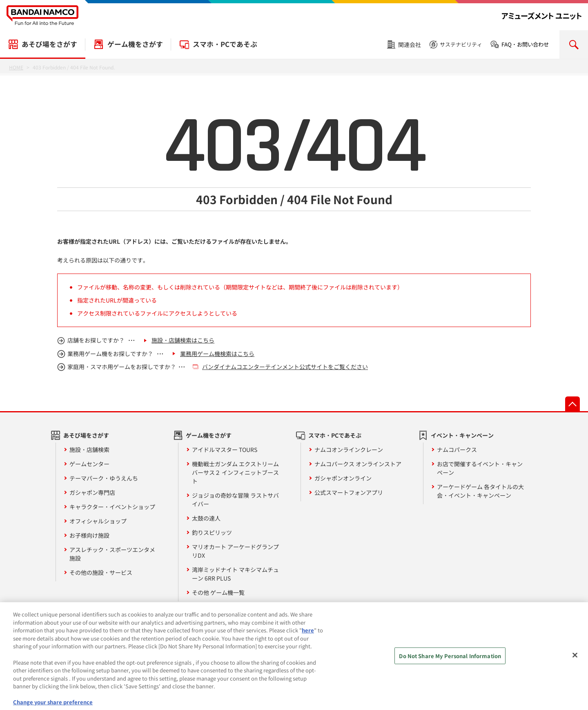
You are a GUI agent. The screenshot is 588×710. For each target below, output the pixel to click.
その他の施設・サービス (101, 572)
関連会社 (410, 45)
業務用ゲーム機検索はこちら (217, 354)
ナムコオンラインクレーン (349, 450)
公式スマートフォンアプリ (349, 492)
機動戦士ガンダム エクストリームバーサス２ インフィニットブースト (235, 472)
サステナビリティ (461, 44)
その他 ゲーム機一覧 (218, 592)
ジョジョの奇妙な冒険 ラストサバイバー (235, 500)
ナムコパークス (457, 450)
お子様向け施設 (89, 535)
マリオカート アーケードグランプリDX (235, 551)
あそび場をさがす (49, 44)
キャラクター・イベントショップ (112, 507)
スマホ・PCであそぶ (225, 44)
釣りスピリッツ (212, 532)
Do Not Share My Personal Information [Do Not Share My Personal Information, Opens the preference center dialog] (450, 660)
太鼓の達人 (206, 518)
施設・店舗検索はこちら (183, 340)
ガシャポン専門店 (92, 492)
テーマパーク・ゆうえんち (104, 478)
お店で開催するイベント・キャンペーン (480, 468)
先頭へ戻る (572, 404)
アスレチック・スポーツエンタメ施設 (112, 554)
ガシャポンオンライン (343, 478)
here (308, 634)
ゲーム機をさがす (135, 44)
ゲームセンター (89, 464)
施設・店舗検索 (89, 450)
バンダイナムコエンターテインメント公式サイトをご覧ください (285, 367)
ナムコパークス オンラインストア (358, 464)
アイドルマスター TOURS (225, 450)
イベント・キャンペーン (462, 435)
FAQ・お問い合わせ (525, 44)
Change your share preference (53, 706)
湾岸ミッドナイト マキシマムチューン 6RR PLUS (235, 574)
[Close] (575, 659)
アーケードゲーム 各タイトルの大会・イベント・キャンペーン (480, 491)
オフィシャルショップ (98, 521)
